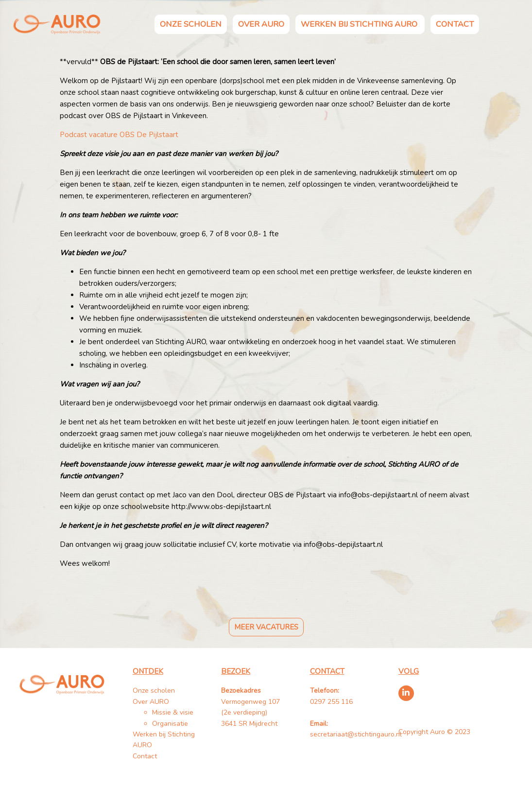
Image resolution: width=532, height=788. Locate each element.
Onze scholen (191, 24)
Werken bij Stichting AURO (360, 24)
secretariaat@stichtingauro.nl (356, 734)
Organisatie (170, 724)
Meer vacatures (266, 627)
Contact (455, 24)
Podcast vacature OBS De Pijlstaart (119, 135)
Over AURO (261, 24)
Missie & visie (173, 712)
